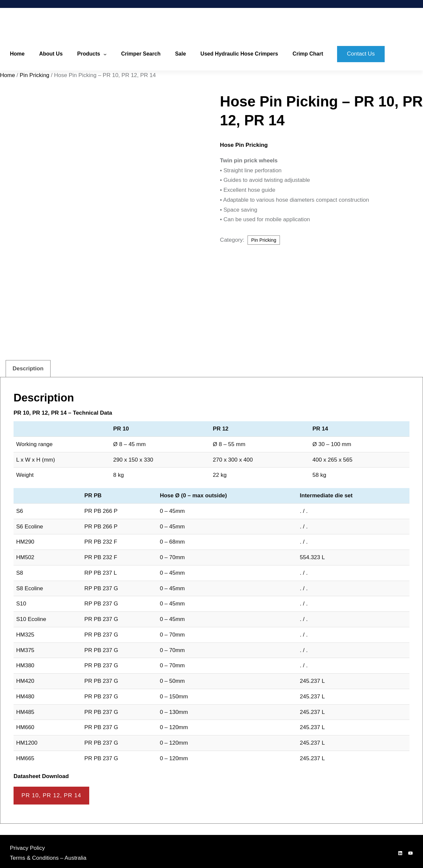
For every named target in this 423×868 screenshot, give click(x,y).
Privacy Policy (27, 845)
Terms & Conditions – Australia (48, 855)
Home (7, 75)
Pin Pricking (35, 75)
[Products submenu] (105, 54)
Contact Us (361, 54)
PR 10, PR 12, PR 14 (51, 792)
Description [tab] (28, 366)
